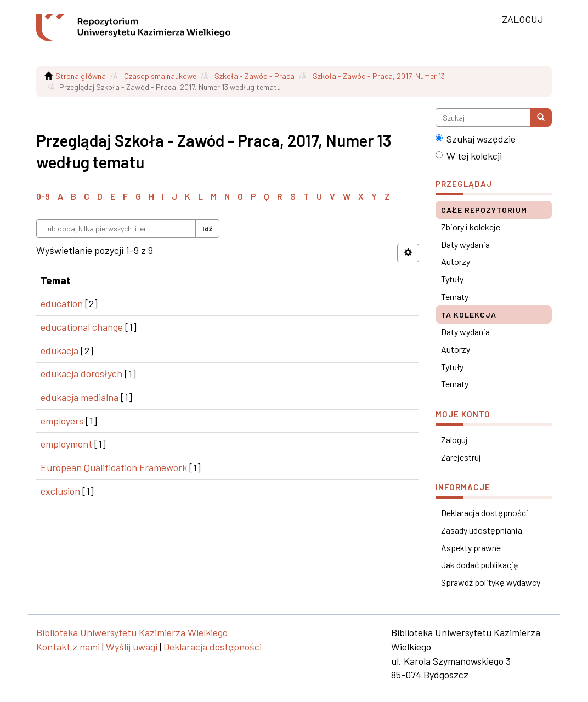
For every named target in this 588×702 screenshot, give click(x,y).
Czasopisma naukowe (160, 76)
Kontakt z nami (68, 647)
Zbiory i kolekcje (471, 227)
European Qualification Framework (114, 467)
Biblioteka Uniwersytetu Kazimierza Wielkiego (132, 632)
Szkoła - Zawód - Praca (255, 76)
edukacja (60, 350)
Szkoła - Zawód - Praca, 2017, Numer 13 (379, 76)
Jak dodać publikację (480, 565)
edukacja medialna (80, 397)
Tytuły (452, 279)
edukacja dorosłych (81, 373)
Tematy (455, 296)
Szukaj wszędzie (476, 139)
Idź (207, 228)
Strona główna (81, 76)
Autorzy (456, 261)
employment (66, 444)
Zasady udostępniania (482, 530)
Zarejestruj (461, 457)
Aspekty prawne (471, 548)
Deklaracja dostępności (485, 513)
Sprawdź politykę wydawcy (491, 582)
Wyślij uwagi (132, 647)
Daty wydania (465, 244)
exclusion (60, 491)
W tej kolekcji (469, 156)
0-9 (43, 196)
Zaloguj (454, 440)
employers (62, 421)
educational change (82, 327)
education (62, 303)
